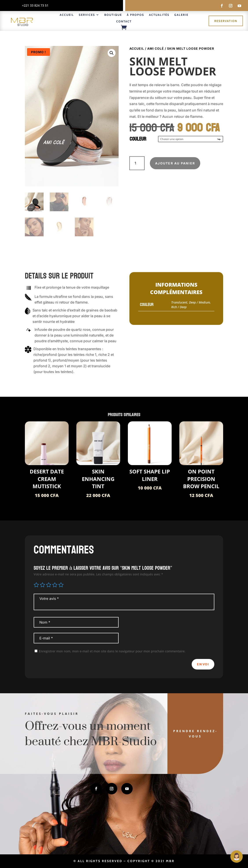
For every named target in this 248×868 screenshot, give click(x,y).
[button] (112, 53)
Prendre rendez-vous (195, 734)
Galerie (181, 15)
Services (87, 15)
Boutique (113, 15)
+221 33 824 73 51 (35, 5)
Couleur (138, 139)
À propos (135, 15)
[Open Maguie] (237, 857)
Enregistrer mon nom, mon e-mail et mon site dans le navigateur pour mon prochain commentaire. (112, 651)
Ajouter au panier (175, 163)
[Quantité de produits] (137, 163)
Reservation (226, 21)
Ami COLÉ (156, 48)
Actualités (159, 15)
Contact (124, 21)
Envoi (203, 664)
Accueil (67, 15)
